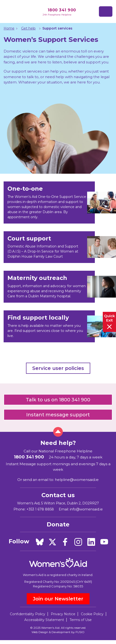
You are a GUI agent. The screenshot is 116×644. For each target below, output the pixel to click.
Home (9, 28)
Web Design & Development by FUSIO (58, 632)
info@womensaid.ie (86, 509)
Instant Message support (29, 464)
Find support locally (38, 318)
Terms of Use (81, 620)
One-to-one (25, 189)
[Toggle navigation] (106, 11)
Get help (28, 28)
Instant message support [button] (58, 415)
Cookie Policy (92, 614)
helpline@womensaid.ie (77, 480)
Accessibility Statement (44, 620)
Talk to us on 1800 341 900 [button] (58, 400)
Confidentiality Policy (28, 614)
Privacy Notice (63, 614)
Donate (58, 524)
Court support (29, 238)
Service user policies (58, 368)
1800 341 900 (62, 10)
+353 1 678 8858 (40, 509)
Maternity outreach (37, 278)
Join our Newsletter (58, 599)
